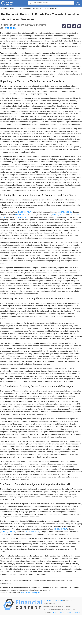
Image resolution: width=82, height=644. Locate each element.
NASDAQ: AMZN (24, 217)
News (12, 8)
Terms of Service (73, 612)
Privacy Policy (57, 612)
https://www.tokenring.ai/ (30, 593)
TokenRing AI (10, 28)
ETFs (19, 8)
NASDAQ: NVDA (21, 215)
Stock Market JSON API (53, 600)
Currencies (38, 8)
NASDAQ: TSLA (25, 212)
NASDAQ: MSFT (58, 215)
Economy (27, 8)
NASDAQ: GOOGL (64, 212)
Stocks (4, 8)
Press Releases (51, 8)
